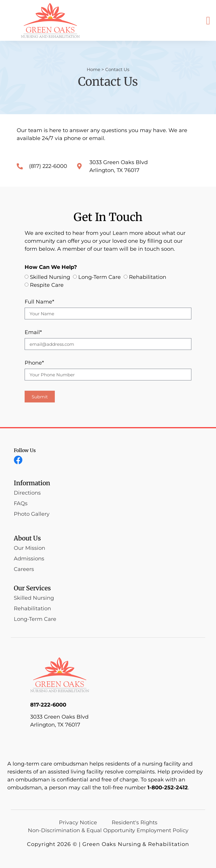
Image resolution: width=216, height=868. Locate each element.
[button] (208, 20)
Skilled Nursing (50, 277)
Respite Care (47, 285)
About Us (27, 538)
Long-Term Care (100, 277)
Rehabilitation (148, 277)
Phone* (34, 363)
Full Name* (39, 302)
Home (93, 69)
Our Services (32, 588)
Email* (33, 333)
